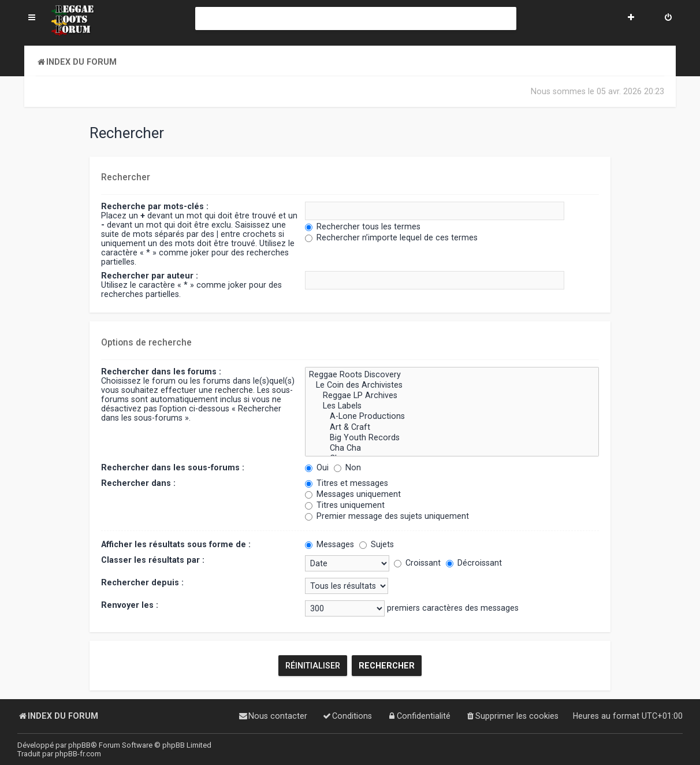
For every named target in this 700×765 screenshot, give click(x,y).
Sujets (377, 544)
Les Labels (452, 406)
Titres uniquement (345, 505)
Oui (317, 467)
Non (347, 467)
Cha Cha (452, 448)
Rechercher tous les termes (363, 226)
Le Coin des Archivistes (452, 385)
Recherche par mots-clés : (155, 206)
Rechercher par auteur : (150, 276)
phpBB (79, 745)
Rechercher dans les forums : (161, 372)
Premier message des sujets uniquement (387, 516)
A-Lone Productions (452, 417)
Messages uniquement (353, 494)
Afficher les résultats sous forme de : (176, 544)
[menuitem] (668, 18)
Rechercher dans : (138, 483)
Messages (329, 544)
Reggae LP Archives (452, 396)
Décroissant (474, 563)
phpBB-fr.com (78, 754)
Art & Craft (452, 427)
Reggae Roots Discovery (452, 375)
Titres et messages (347, 483)
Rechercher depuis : (142, 582)
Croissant (417, 563)
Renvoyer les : (130, 605)
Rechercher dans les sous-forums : (173, 467)
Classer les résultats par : (153, 560)
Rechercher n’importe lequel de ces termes (391, 237)
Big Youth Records (452, 438)
